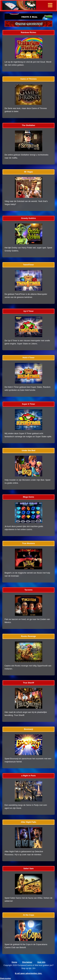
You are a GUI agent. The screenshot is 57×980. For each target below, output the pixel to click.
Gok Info (41, 962)
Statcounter (5, 978)
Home (14, 962)
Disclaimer (27, 962)
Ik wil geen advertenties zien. (28, 973)
